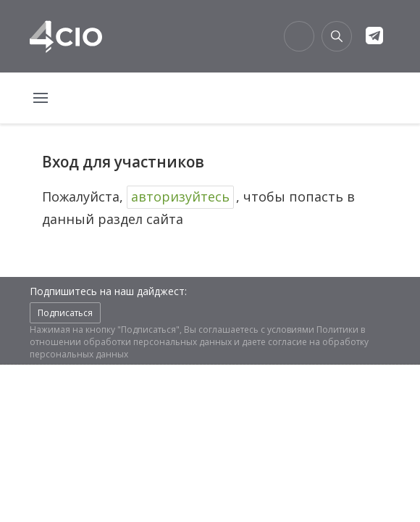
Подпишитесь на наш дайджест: (108, 291)
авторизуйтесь (180, 196)
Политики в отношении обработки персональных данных (197, 336)
